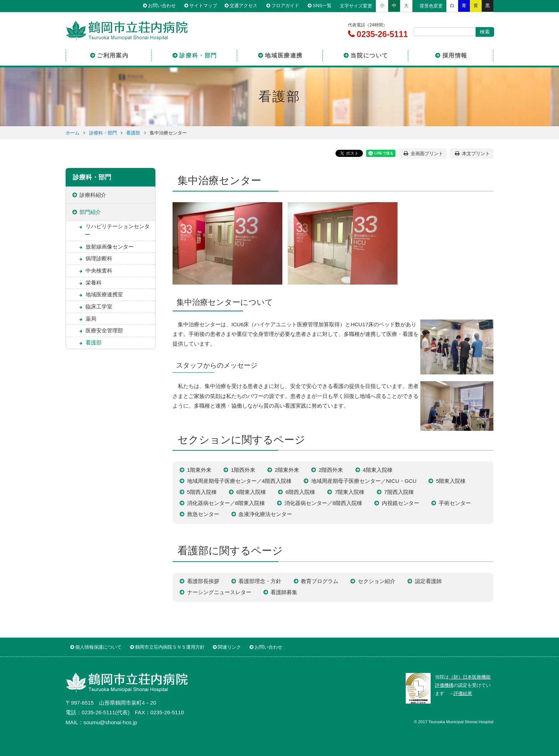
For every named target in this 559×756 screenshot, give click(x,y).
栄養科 (94, 283)
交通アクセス (245, 6)
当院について (369, 55)
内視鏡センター (401, 503)
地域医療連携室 (104, 294)
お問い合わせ (163, 6)
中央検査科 (99, 270)
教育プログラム (320, 581)
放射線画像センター (110, 247)
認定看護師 (428, 581)
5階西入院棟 (202, 492)
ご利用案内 (113, 55)
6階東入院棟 (251, 492)
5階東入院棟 (451, 481)
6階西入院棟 (300, 492)
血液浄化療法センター (265, 514)
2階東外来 (287, 470)
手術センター (455, 503)
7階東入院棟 (350, 492)
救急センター (203, 514)
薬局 (91, 319)
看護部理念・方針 (260, 581)
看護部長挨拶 (203, 581)
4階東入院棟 (377, 470)
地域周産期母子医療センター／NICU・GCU (364, 481)
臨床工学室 (99, 307)
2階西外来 (331, 470)
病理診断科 (99, 258)
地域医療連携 (284, 55)
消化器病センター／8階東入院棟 (226, 503)
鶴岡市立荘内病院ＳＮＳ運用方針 (170, 647)
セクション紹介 (377, 581)
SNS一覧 (323, 6)
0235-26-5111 (381, 34)
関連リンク (229, 647)
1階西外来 (243, 470)
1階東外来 (199, 470)
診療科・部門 (198, 55)
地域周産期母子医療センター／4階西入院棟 (239, 481)
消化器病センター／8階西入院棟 (323, 503)
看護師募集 (284, 592)
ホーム (73, 133)
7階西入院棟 (399, 492)
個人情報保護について (98, 647)
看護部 (133, 133)
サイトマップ (204, 6)
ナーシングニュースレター (219, 592)
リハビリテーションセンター (117, 230)
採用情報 (455, 55)
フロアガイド (287, 6)
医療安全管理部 (104, 330)
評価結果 (463, 693)
